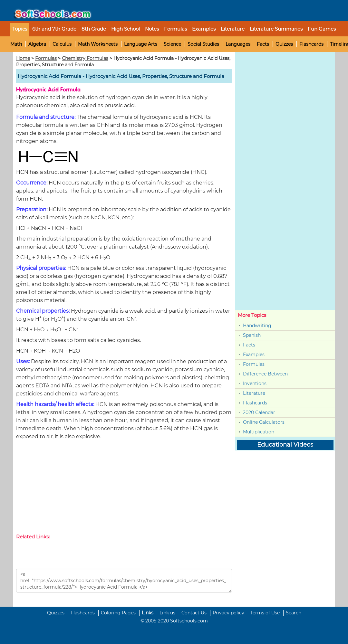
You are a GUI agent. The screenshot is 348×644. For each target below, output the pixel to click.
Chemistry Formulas (85, 58)
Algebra (37, 44)
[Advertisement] (124, 488)
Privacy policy (228, 613)
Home (23, 58)
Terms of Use (265, 613)
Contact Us (194, 613)
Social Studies (203, 44)
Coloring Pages (118, 613)
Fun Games (322, 29)
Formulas (175, 29)
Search (294, 613)
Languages (238, 44)
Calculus (62, 44)
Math (16, 44)
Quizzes (284, 44)
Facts (263, 44)
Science (172, 44)
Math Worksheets (98, 44)
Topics (20, 29)
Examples (204, 29)
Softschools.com (189, 621)
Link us (167, 613)
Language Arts (141, 44)
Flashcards (311, 44)
